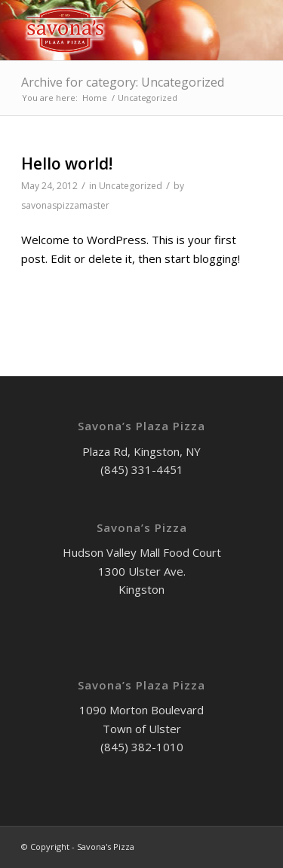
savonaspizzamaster (65, 205)
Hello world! (67, 164)
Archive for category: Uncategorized (123, 82)
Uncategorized (131, 186)
